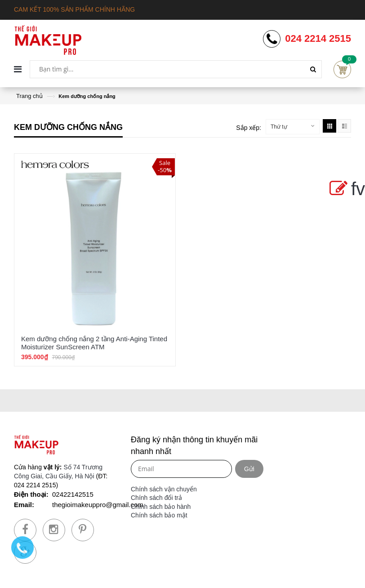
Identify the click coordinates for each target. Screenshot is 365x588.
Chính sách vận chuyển (164, 489)
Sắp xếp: (249, 128)
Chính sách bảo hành (161, 507)
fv (345, 189)
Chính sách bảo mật (159, 515)
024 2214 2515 (318, 39)
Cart (342, 69)
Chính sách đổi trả (156, 498)
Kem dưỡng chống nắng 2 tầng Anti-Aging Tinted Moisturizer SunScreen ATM (94, 343)
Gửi (249, 469)
